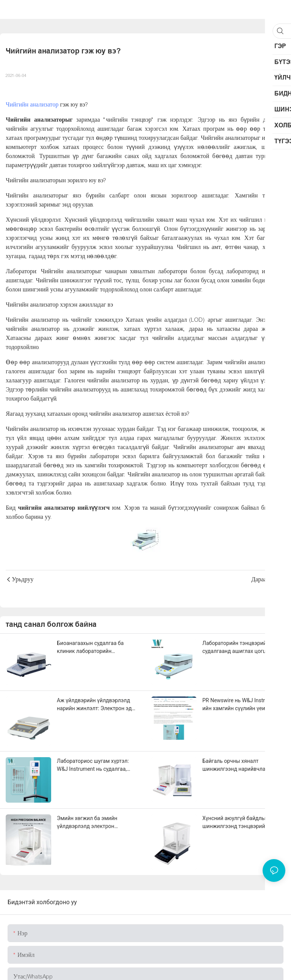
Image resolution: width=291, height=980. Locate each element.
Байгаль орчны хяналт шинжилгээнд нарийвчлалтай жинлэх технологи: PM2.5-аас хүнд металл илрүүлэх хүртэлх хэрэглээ (240, 766)
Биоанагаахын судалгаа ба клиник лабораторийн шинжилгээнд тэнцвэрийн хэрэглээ (90, 648)
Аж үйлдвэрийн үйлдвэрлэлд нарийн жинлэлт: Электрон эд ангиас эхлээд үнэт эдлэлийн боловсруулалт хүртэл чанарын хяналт (96, 705)
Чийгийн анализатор (32, 105)
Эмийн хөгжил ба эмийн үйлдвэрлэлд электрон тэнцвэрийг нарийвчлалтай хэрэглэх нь (91, 823)
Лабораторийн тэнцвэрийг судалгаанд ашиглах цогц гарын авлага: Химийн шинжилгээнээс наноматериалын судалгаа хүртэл (242, 648)
